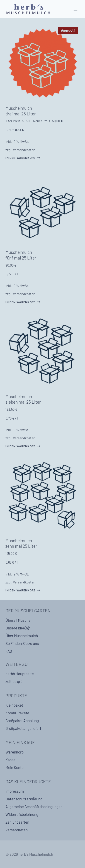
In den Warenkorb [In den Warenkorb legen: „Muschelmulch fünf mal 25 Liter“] (23, 302)
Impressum (15, 791)
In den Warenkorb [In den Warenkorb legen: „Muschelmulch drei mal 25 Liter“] (23, 158)
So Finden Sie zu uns (22, 643)
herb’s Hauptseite (20, 674)
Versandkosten (24, 150)
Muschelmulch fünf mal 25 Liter (21, 255)
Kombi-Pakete (17, 713)
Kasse (10, 760)
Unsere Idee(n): (18, 628)
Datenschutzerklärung (24, 799)
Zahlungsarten (17, 822)
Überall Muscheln (19, 620)
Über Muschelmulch (22, 636)
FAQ (9, 651)
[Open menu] (75, 9)
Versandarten (17, 830)
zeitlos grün (15, 681)
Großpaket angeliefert (23, 728)
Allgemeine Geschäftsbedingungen (34, 807)
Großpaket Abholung (22, 720)
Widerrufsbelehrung (22, 814)
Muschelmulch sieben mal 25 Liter (23, 399)
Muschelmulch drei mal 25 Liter (21, 111)
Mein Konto (15, 767)
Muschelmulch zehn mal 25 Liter (21, 543)
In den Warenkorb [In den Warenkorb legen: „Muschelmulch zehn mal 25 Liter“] (23, 590)
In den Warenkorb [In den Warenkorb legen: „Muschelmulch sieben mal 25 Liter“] (23, 446)
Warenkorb (15, 752)
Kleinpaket (14, 705)
